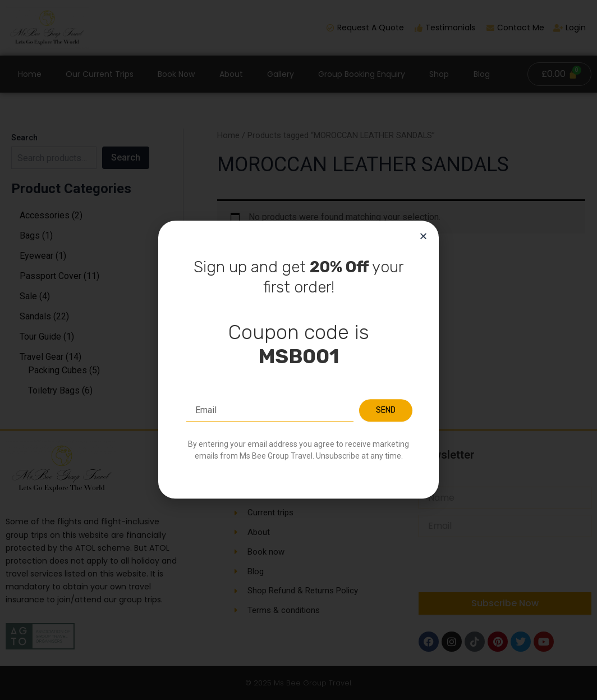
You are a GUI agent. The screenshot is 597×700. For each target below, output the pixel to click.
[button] (423, 289)
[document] (298, 350)
